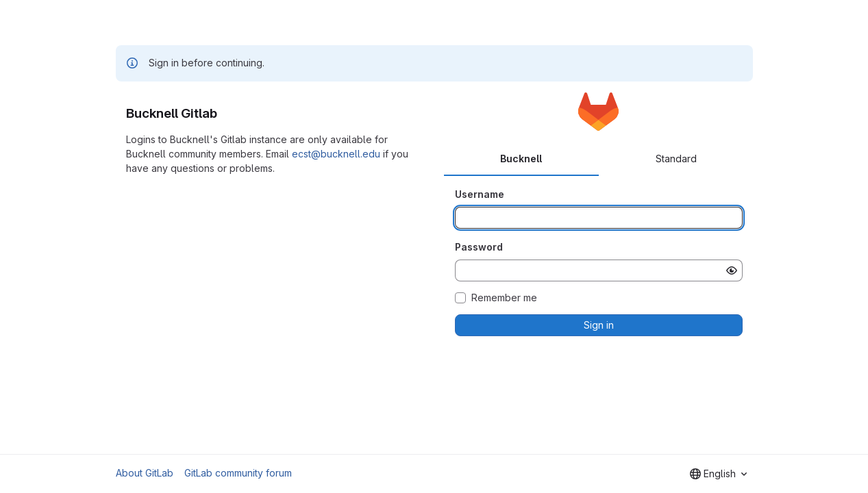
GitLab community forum (238, 473)
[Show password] (732, 270)
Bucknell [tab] (521, 159)
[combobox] (718, 474)
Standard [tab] (676, 159)
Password (479, 247)
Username (480, 194)
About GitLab (145, 473)
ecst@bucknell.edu (336, 154)
